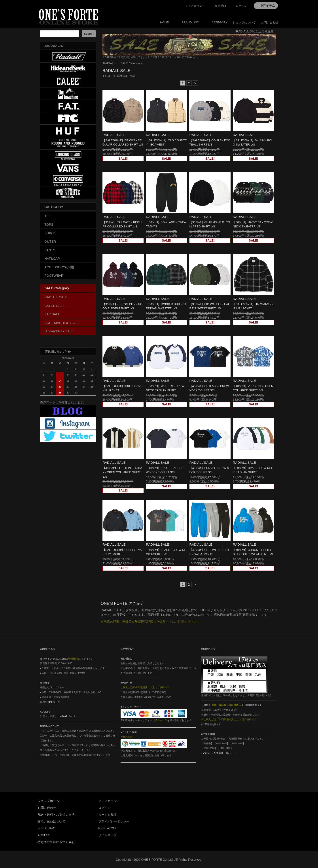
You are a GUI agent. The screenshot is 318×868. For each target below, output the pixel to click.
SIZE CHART (47, 828)
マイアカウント (195, 6)
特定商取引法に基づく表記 (56, 842)
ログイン (241, 6)
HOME (164, 22)
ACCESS (44, 835)
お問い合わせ (270, 22)
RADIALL (109, 63)
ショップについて (244, 22)
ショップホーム (48, 801)
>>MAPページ (67, 716)
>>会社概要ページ (50, 702)
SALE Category (130, 63)
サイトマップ (108, 835)
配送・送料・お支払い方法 (56, 815)
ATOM (111, 828)
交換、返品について (51, 821)
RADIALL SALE (127, 76)
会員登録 (220, 6)
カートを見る (108, 815)
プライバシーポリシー (114, 821)
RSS (101, 828)
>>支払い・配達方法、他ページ (218, 753)
